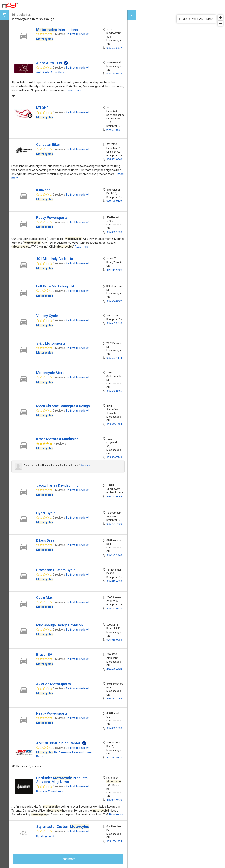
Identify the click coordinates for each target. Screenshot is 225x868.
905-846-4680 (114, 581)
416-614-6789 (114, 270)
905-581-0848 (114, 159)
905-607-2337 (114, 48)
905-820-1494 (114, 424)
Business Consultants (50, 791)
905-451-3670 (114, 323)
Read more (75, 90)
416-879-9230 (114, 800)
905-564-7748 (114, 457)
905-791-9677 (114, 609)
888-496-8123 (114, 201)
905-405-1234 (114, 841)
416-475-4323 (114, 669)
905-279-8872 (114, 74)
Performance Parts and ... (70, 752)
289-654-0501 (114, 130)
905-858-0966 (114, 640)
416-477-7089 (114, 699)
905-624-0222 (114, 301)
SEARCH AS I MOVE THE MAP (198, 19)
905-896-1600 (114, 232)
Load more (68, 859)
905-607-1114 (114, 358)
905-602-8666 (114, 391)
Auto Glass (58, 72)
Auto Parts (43, 72)
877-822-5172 (114, 758)
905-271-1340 (114, 555)
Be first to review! (77, 34)
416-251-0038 (114, 496)
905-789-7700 (114, 524)
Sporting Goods (46, 836)
